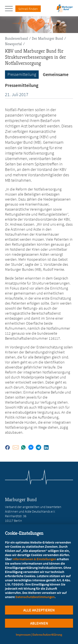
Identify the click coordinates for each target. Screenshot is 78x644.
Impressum (23, 634)
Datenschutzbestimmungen (35, 597)
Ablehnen (39, 623)
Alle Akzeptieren (39, 610)
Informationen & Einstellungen (34, 559)
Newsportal (13, 44)
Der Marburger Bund (47, 38)
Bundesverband (16, 38)
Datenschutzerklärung (47, 634)
